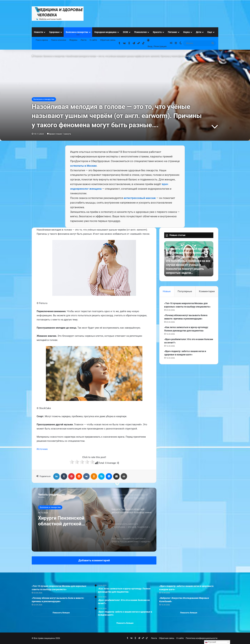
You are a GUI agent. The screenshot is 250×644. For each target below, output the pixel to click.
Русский (211, 642)
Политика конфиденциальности (202, 638)
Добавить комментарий (94, 560)
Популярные (185, 291)
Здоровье (54, 32)
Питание (172, 32)
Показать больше (61, 613)
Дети (199, 32)
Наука (186, 32)
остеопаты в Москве (83, 166)
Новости (38, 32)
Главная (37, 56)
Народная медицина (105, 32)
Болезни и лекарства (77, 32)
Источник (42, 449)
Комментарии (207, 291)
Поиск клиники (59, 40)
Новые (167, 291)
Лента (83, 40)
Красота (157, 32)
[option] (94, 520)
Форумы (73, 40)
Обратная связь (108, 40)
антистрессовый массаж (140, 198)
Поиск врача (42, 40)
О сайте (93, 40)
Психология (140, 32)
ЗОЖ (125, 32)
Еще (210, 32)
